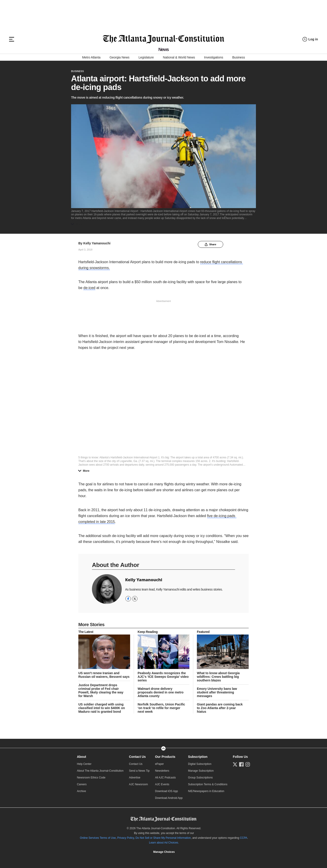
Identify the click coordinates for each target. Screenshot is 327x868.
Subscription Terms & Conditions (208, 784)
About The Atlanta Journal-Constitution (100, 771)
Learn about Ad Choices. (164, 843)
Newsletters (162, 771)
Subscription (198, 757)
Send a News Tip (139, 771)
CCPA (243, 838)
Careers (82, 784)
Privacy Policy (126, 838)
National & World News (179, 57)
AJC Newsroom (138, 784)
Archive (82, 791)
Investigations (214, 57)
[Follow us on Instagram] (248, 764)
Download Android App (169, 798)
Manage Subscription (201, 771)
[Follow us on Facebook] (241, 764)
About (82, 757)
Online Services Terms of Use (98, 838)
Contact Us (137, 757)
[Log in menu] (310, 39)
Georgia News (120, 57)
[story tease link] (104, 652)
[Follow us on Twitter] (235, 764)
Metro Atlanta (91, 57)
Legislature (146, 57)
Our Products (165, 757)
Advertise (135, 778)
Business (239, 57)
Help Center (84, 764)
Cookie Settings (164, 852)
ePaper (160, 764)
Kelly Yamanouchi (97, 243)
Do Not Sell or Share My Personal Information (163, 838)
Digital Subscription (200, 764)
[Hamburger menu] (12, 39)
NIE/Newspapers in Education (206, 791)
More (78, 224)
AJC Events (162, 784)
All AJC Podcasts (165, 778)
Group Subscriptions (200, 778)
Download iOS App (167, 791)
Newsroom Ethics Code (91, 778)
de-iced (89, 288)
